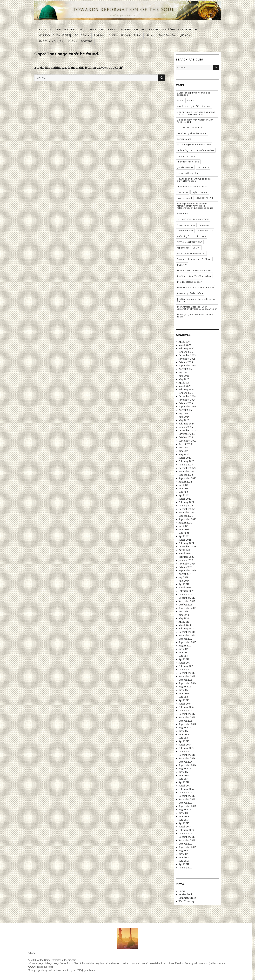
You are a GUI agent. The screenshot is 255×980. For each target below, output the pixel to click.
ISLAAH (150, 35)
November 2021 (187, 513)
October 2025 (186, 362)
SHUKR (197, 248)
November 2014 (187, 758)
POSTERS (87, 41)
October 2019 (185, 567)
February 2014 (186, 789)
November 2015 (187, 717)
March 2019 (185, 588)
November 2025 (187, 359)
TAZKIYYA (182, 265)
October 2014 (185, 762)
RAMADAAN (82, 35)
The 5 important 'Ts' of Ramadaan (194, 276)
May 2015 (184, 738)
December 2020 (187, 547)
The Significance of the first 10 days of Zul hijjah (197, 300)
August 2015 (185, 728)
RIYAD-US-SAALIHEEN (102, 30)
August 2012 (185, 851)
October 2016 (185, 680)
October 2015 (185, 721)
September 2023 (188, 441)
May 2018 (184, 618)
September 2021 (187, 519)
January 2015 (185, 752)
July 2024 (184, 413)
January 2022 (186, 506)
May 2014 (184, 779)
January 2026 (186, 352)
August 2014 (185, 769)
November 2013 (187, 799)
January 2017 (185, 670)
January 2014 (185, 793)
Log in (182, 891)
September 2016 (187, 683)
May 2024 (184, 420)
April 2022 (184, 495)
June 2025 (184, 376)
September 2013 (187, 806)
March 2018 (185, 625)
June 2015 (184, 735)
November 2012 (187, 840)
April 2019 (184, 584)
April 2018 (184, 622)
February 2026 (186, 349)
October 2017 (185, 639)
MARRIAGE (183, 214)
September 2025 (187, 366)
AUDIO (113, 35)
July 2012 (183, 854)
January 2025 (186, 393)
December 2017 (187, 632)
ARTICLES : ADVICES (62, 30)
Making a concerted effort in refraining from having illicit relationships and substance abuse (195, 206)
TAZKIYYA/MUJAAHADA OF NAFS (194, 270)
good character (185, 167)
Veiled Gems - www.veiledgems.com (57, 960)
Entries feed (185, 895)
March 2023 (185, 458)
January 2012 (185, 868)
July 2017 (183, 649)
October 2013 (185, 803)
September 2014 (187, 765)
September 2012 (187, 847)
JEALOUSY (183, 192)
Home (42, 30)
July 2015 (183, 731)
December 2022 (187, 468)
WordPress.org (187, 901)
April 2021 (184, 536)
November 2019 (187, 564)
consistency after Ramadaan (192, 133)
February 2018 (186, 629)
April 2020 (184, 550)
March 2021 (185, 540)
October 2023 (186, 437)
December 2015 (187, 714)
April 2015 (184, 741)
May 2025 (184, 379)
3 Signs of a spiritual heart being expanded (194, 94)
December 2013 (187, 796)
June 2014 (184, 775)
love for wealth (185, 198)
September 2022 (188, 478)
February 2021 (186, 543)
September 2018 (187, 608)
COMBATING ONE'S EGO (190, 128)
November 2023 (187, 434)
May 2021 (184, 533)
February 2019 (186, 591)
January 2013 (185, 834)
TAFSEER (124, 30)
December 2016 (187, 673)
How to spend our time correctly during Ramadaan (194, 180)
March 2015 (185, 745)
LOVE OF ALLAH (204, 198)
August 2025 (185, 369)
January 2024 (186, 427)
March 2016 (185, 704)
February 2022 (186, 502)
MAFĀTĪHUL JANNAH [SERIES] (180, 30)
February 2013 (186, 830)
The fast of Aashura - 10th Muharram (195, 288)
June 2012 (184, 857)
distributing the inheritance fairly (194, 145)
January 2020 (186, 560)
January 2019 (185, 594)
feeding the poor (186, 156)
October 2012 (185, 844)
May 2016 (184, 697)
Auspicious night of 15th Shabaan (194, 106)
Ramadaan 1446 (185, 231)
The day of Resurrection (189, 282)
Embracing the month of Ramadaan (196, 150)
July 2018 (183, 612)
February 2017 (186, 666)
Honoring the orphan (188, 173)
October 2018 (185, 605)
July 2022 (184, 485)
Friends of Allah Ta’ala (188, 162)
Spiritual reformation (188, 259)
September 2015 (187, 724)
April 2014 (184, 782)
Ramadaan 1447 (205, 231)
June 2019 (184, 581)
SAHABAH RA (167, 35)
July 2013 (183, 813)
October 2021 (186, 516)
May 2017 (183, 656)
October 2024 (186, 403)
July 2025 (183, 373)
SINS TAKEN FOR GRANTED (191, 253)
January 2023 (186, 465)
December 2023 (187, 431)
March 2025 (185, 386)
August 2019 (185, 574)
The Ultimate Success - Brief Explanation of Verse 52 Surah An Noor (197, 308)
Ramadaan (205, 225)
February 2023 (186, 461)
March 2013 (185, 827)
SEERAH (139, 30)
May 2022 (184, 492)
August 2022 (185, 482)
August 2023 (185, 444)
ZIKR (81, 30)
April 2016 (184, 700)
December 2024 (187, 396)
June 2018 (184, 615)
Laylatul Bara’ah (200, 192)
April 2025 (184, 383)
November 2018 (187, 601)
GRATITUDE (203, 167)
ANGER (190, 101)
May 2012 (184, 861)
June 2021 (184, 530)
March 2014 (185, 786)
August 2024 (185, 410)
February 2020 (186, 557)
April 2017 (184, 659)
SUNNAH (207, 259)
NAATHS (72, 41)
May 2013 (184, 820)
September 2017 (187, 642)
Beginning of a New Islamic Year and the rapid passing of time (196, 113)
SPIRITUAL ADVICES (51, 41)
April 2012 (184, 864)
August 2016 (185, 687)
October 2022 (186, 475)
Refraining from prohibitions (191, 236)
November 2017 (187, 635)
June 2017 (184, 653)
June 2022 (184, 489)
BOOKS (126, 35)
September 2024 (188, 407)
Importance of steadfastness (192, 187)
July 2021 (183, 526)
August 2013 (185, 810)
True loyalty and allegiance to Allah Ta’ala (195, 316)
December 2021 (187, 509)
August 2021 (185, 523)
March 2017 (185, 663)
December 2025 (187, 355)
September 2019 (187, 571)
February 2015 (186, 748)
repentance (183, 248)
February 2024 (186, 424)
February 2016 (186, 707)
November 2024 (187, 400)
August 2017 (185, 646)
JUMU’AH (99, 35)
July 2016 (183, 690)
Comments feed (187, 898)
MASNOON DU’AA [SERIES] (55, 35)
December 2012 (187, 837)
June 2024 (184, 417)
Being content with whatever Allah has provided (195, 121)
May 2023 (184, 454)
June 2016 (184, 694)
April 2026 (184, 342)
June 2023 (184, 451)
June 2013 (184, 816)
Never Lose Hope (186, 225)
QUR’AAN (185, 35)
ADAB (180, 101)
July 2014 (183, 772)
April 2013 (184, 823)
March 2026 (185, 345)
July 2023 (184, 448)
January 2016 (185, 711)
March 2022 (185, 499)
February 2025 (186, 390)
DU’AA (138, 35)
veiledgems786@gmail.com (80, 970)
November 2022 (187, 472)
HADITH (153, 30)
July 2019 (183, 577)
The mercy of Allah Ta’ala (190, 293)
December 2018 (187, 598)
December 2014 (187, 755)
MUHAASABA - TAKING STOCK (193, 219)
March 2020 (185, 554)
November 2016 (187, 676)
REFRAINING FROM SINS (190, 242)
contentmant (184, 139)
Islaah (32, 953)
